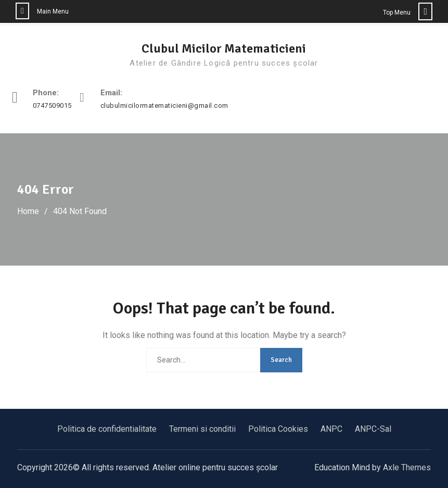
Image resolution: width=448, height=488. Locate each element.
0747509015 (52, 106)
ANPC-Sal (373, 429)
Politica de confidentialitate (107, 429)
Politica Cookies (278, 429)
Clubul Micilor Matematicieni (224, 48)
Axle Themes (407, 467)
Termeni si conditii (202, 429)
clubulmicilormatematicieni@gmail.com (164, 106)
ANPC (331, 429)
